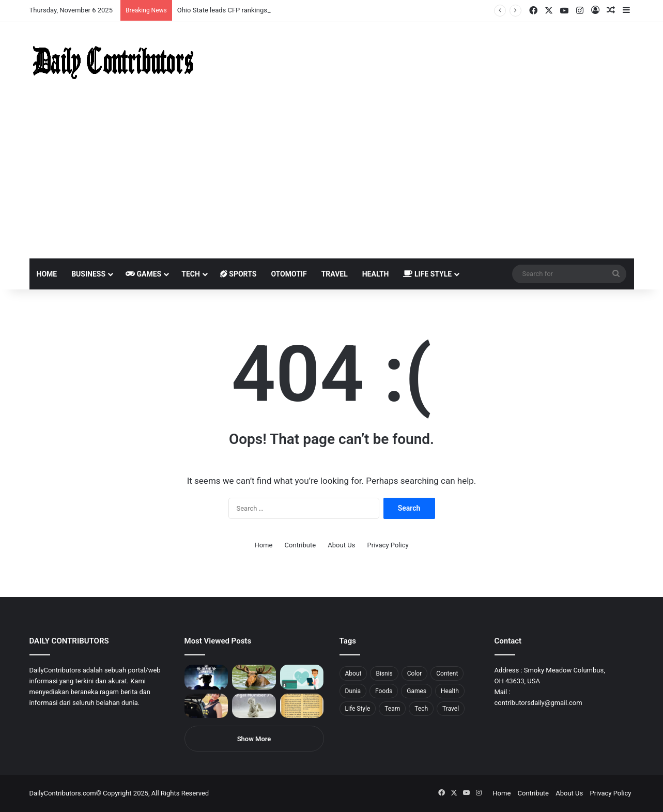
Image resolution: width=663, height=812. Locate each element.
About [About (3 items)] (353, 673)
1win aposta (51, 0)
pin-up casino (105, 0)
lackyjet (119, 0)
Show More (254, 739)
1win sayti (6, 0)
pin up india (55, 0)
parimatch (125, 0)
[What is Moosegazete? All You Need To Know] (254, 677)
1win (58, 0)
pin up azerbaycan (62, 0)
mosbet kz (121, 0)
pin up (66, 0)
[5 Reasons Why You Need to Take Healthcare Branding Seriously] (302, 677)
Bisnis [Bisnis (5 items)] (384, 673)
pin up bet (128, 0)
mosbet (100, 0)
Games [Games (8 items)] (417, 691)
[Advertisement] (332, 181)
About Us (341, 545)
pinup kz (150, 0)
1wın (59, 0)
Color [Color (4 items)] (414, 673)
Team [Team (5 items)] (392, 709)
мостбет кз (75, 0)
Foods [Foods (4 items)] (384, 691)
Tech (191, 274)
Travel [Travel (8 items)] (451, 709)
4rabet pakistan (161, 0)
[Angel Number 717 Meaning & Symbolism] (254, 706)
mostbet (1, 0)
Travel (335, 274)
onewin (135, 0)
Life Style (427, 274)
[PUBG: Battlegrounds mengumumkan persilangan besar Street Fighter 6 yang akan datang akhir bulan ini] (206, 677)
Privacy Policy (388, 545)
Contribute (300, 545)
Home (47, 274)
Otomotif (289, 274)
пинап (116, 0)
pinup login (144, 0)
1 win (3, 0)
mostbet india (9, 0)
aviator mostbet (131, 0)
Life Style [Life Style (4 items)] (358, 709)
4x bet (43, 0)
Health (376, 274)
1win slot (97, 0)
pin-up (142, 0)
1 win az (82, 0)
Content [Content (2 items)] (447, 673)
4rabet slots (27, 0)
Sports (238, 274)
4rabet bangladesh (47, 0)
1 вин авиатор (23, 0)
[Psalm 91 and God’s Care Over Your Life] (302, 706)
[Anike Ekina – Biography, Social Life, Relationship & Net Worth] (206, 706)
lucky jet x (158, 0)
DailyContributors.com (63, 793)
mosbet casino (89, 0)
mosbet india (37, 0)
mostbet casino (14, 0)
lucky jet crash (111, 0)
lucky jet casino (93, 0)
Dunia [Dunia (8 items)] (353, 691)
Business (88, 274)
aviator (114, 0)
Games (143, 274)
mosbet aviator (138, 0)
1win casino (84, 0)
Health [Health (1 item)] (450, 691)
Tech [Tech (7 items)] (421, 709)
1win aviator (33, 0)
